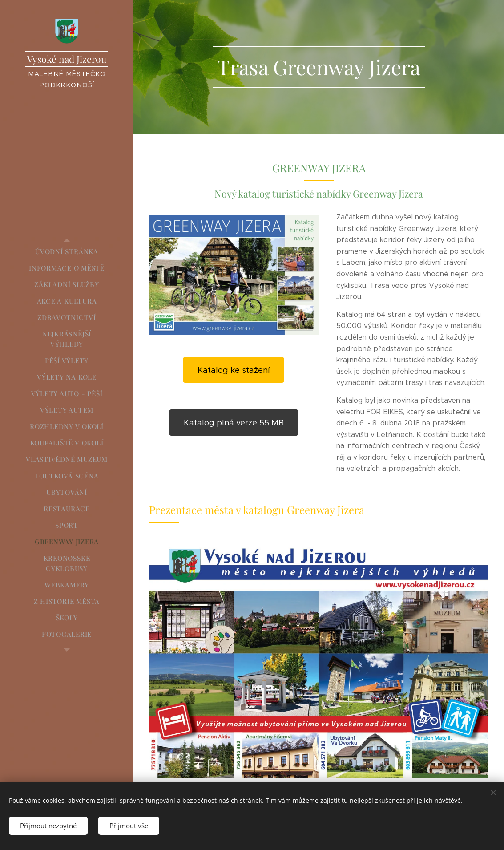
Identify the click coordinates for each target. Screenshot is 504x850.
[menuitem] (67, 252)
